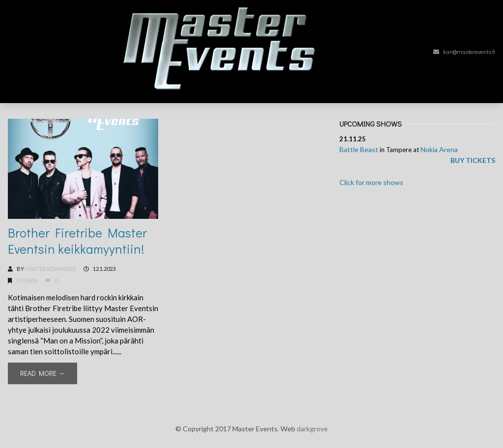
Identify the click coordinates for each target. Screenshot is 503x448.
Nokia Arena (439, 149)
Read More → (42, 373)
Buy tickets (473, 160)
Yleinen (27, 280)
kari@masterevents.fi (464, 52)
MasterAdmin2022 (50, 269)
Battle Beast (359, 149)
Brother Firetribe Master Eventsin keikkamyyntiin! (77, 241)
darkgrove (312, 429)
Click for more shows (371, 182)
